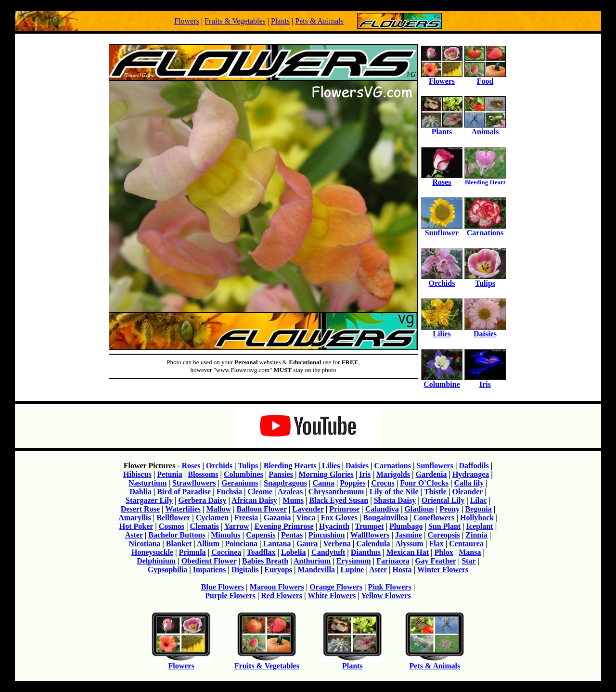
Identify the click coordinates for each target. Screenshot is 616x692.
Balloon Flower (262, 509)
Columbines (244, 474)
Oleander (467, 492)
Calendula (373, 544)
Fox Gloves (339, 518)
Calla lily (469, 483)
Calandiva (382, 509)
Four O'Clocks (424, 483)
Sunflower (442, 229)
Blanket (179, 544)
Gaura (307, 544)
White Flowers (332, 596)
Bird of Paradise (184, 492)
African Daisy (254, 500)
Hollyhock (477, 518)
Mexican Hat (408, 552)
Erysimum (354, 561)
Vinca (306, 518)
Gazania (277, 518)
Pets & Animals (319, 21)
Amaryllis (135, 518)
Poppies (353, 483)
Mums (293, 500)
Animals (485, 128)
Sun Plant (444, 526)
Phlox (444, 552)
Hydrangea (471, 474)
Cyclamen (212, 518)
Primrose (344, 509)
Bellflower (173, 518)
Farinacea (393, 561)
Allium (208, 544)
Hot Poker (136, 526)
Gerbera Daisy (203, 500)
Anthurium (312, 561)
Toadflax (261, 552)
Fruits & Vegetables (235, 21)
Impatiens (209, 570)
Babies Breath (265, 561)
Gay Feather (435, 561)
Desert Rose (140, 509)
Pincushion (327, 535)
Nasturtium (148, 483)
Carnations (485, 229)
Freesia (246, 518)
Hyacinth (334, 526)
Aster (134, 535)
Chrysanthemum (336, 492)
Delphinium (156, 561)
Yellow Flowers (386, 596)
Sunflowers (435, 466)
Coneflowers (434, 518)
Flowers (187, 21)
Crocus (383, 483)
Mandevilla (316, 570)
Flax (436, 544)
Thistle (435, 492)
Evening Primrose (284, 526)
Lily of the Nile (394, 492)
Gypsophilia (168, 570)
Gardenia (431, 474)
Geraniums (240, 483)
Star (468, 561)
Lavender (308, 509)
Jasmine (409, 535)
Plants (280, 21)
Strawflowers (194, 483)
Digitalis (245, 570)
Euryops (278, 570)
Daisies (485, 330)
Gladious (419, 509)
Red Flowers (282, 596)
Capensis (261, 535)
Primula (192, 552)
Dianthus (366, 552)
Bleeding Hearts (290, 466)
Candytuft (328, 552)
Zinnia (476, 535)
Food (485, 78)
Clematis (205, 526)
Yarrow (237, 526)
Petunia (169, 474)
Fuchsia (229, 492)
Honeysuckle (152, 552)
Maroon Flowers (277, 587)
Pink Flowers (389, 587)
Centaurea (466, 544)
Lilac (479, 500)
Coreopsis (444, 535)
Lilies (442, 330)
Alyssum (409, 544)
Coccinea (226, 552)
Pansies (281, 474)
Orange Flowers (336, 587)
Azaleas (290, 492)
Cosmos (172, 526)
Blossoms (203, 474)
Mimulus (225, 535)
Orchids (442, 280)
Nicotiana (145, 544)
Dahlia (140, 492)
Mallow (219, 509)
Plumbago (406, 526)
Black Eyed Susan (339, 500)
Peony (449, 509)
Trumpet (369, 526)
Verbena (337, 544)
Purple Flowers (230, 596)
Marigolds (393, 474)
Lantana (277, 544)
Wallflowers (370, 535)
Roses (442, 179)
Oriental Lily (443, 500)
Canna (323, 483)
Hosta (402, 570)
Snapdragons (285, 483)
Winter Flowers (443, 570)
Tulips (485, 280)
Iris (485, 381)
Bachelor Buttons (177, 535)
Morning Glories (326, 474)
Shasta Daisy (395, 500)
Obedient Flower (209, 561)
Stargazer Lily (149, 500)
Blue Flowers (223, 587)
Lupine (352, 570)
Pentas (292, 535)
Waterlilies (183, 509)
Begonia (479, 509)
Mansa (470, 552)
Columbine (442, 381)
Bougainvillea (385, 518)
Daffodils (474, 466)
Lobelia (294, 552)
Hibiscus (137, 474)
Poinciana (242, 544)
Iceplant (480, 526)
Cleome (260, 492)
